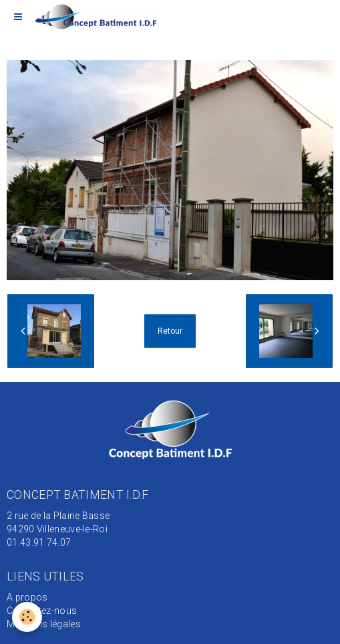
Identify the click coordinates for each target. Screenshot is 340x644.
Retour (170, 331)
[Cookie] (27, 617)
